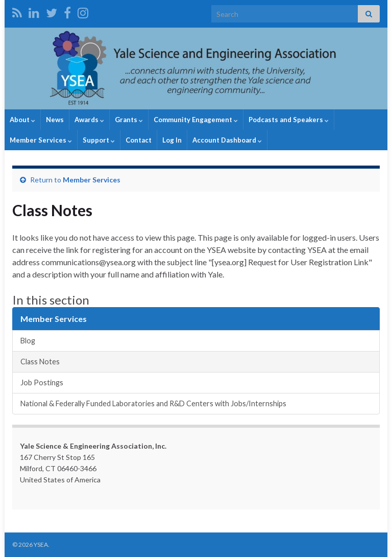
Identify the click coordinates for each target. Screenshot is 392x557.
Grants (129, 120)
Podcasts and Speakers (289, 120)
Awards (89, 120)
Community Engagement (196, 120)
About (22, 120)
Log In (172, 140)
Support (99, 140)
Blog (28, 341)
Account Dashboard (227, 140)
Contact (139, 140)
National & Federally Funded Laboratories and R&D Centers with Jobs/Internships (153, 403)
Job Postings (42, 382)
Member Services (41, 140)
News (55, 120)
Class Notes (40, 362)
